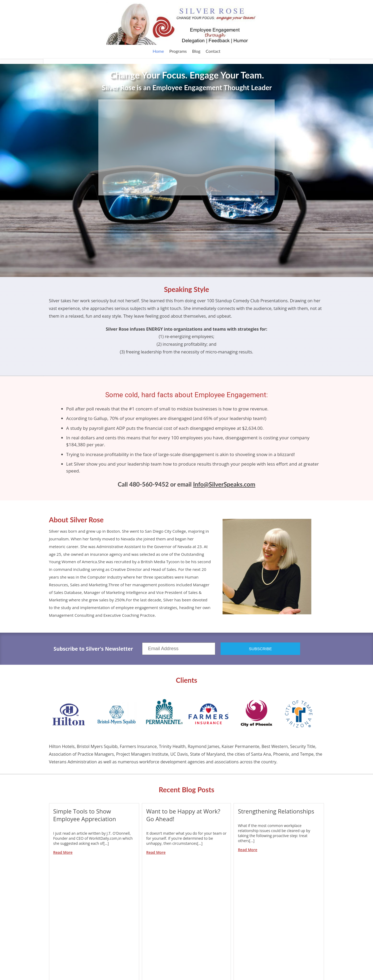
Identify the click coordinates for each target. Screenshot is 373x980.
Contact (213, 51)
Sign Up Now (284, 930)
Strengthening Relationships (276, 811)
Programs (178, 51)
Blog (196, 51)
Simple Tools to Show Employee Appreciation (85, 815)
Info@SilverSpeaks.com (224, 484)
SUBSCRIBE (260, 649)
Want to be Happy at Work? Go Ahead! (183, 815)
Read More (63, 852)
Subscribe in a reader (160, 925)
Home (158, 51)
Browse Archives (254, 957)
